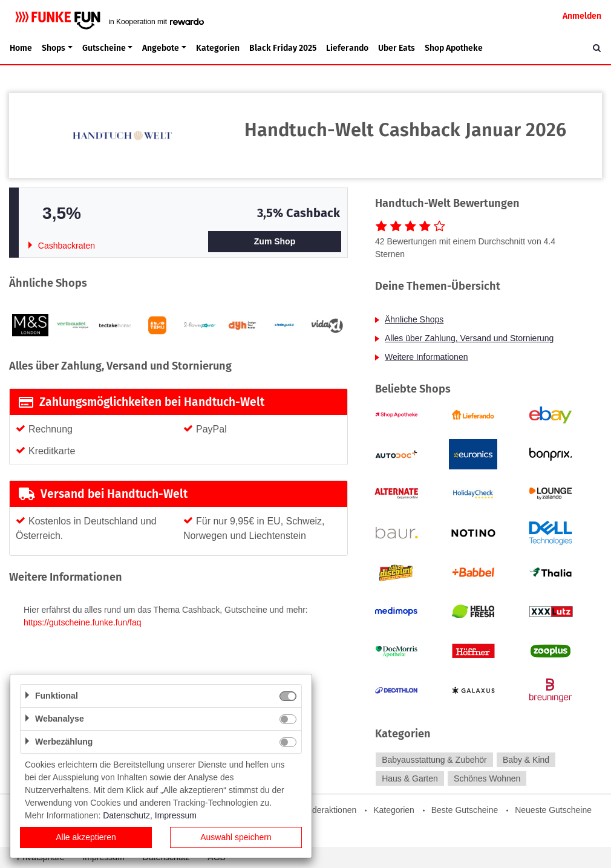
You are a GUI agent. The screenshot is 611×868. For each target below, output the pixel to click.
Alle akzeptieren (86, 837)
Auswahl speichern (236, 837)
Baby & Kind (526, 760)
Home (21, 48)
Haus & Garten (410, 778)
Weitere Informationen (426, 357)
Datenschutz (126, 815)
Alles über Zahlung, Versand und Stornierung (469, 338)
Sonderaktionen (327, 810)
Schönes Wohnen (487, 778)
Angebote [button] (161, 48)
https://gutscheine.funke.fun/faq (83, 622)
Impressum (176, 815)
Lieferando (347, 48)
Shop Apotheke (454, 48)
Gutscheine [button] (104, 48)
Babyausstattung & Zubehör (434, 760)
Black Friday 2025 (283, 48)
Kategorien (218, 48)
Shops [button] (54, 48)
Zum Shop (275, 241)
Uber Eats (397, 48)
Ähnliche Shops (414, 319)
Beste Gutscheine (465, 810)
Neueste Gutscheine (553, 810)
